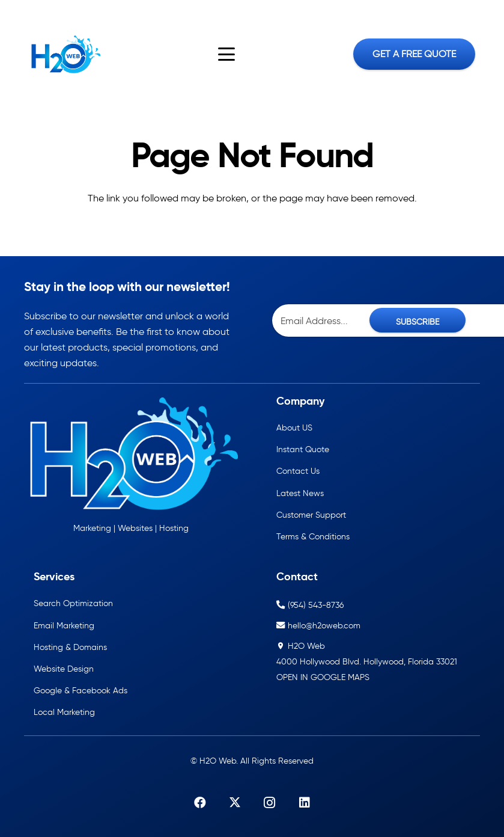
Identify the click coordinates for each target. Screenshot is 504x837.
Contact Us (298, 471)
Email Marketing (64, 625)
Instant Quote (303, 449)
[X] (31, 12)
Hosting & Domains (70, 647)
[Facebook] (14, 11)
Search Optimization (73, 603)
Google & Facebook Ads (80, 690)
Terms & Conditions (313, 536)
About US (294, 428)
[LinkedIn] (65, 11)
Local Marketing (64, 712)
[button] (227, 54)
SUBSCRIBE (417, 322)
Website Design (64, 669)
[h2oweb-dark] (65, 54)
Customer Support (311, 515)
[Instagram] (48, 12)
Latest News (300, 493)
